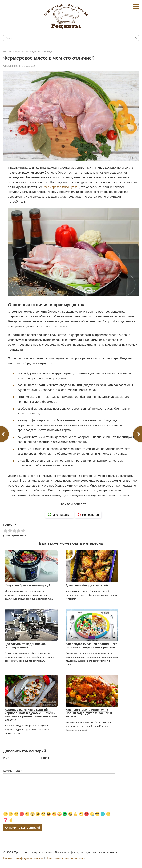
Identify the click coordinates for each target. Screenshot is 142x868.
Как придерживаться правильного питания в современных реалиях (91, 646)
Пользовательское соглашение (65, 858)
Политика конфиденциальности (23, 858)
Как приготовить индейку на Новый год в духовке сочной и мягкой (89, 713)
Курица (48, 52)
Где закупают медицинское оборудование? (25, 646)
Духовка (37, 52)
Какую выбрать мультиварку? (28, 585)
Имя (6, 758)
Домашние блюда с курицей (87, 585)
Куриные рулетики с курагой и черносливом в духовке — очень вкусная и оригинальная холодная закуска (31, 715)
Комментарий (13, 771)
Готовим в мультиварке (16, 52)
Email (45, 758)
